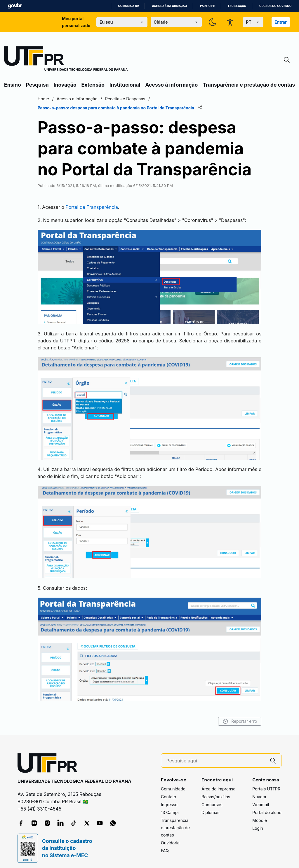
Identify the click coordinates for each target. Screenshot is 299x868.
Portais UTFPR (266, 785)
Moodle (260, 816)
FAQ (165, 847)
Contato (168, 793)
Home (50, 99)
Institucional (125, 85)
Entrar (281, 22)
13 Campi (170, 808)
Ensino (13, 85)
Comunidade (173, 785)
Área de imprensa (218, 785)
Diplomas (210, 808)
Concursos (212, 800)
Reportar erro (233, 717)
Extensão (93, 85)
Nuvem (259, 793)
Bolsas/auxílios (216, 793)
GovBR (15, 6)
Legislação (237, 6)
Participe (207, 6)
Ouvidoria (170, 839)
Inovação (65, 85)
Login (258, 824)
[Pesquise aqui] (216, 757)
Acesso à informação (169, 6)
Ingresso (169, 800)
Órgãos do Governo (275, 6)
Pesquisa (37, 85)
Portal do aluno (267, 808)
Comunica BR (129, 6)
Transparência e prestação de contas (249, 85)
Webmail (261, 800)
